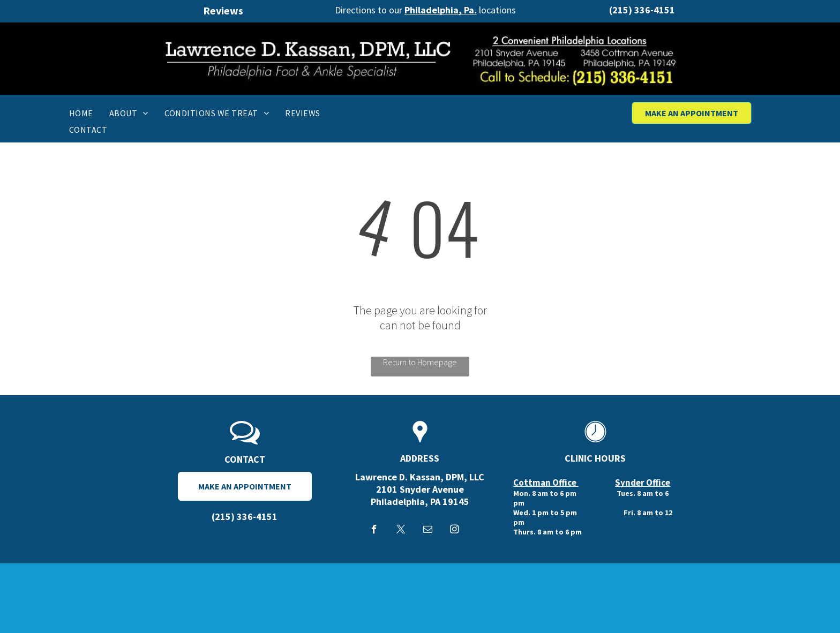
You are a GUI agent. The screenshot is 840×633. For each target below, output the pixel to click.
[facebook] (374, 531)
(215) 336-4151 (642, 10)
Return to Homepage (420, 362)
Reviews (223, 10)
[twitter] (401, 531)
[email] (428, 531)
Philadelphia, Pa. (441, 10)
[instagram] (455, 531)
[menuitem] (81, 113)
